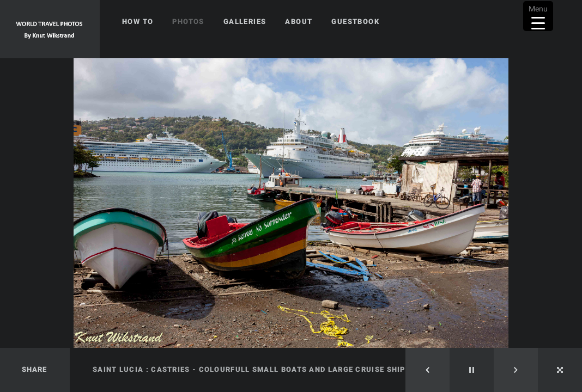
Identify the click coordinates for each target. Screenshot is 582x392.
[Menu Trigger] (538, 16)
